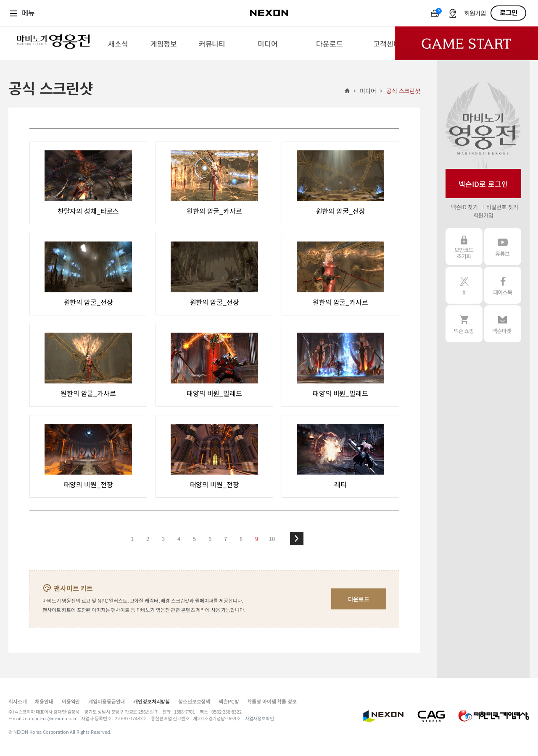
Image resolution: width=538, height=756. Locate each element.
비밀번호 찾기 (502, 207)
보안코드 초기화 (464, 247)
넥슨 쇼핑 (464, 324)
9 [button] (257, 539)
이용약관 (71, 701)
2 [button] (148, 539)
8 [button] (241, 539)
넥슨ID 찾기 (464, 207)
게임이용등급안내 (107, 701)
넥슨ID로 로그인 (483, 184)
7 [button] (225, 539)
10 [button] (272, 539)
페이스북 (503, 285)
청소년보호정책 (194, 701)
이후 (297, 538)
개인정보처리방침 (152, 701)
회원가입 (475, 14)
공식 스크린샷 (403, 91)
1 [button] (132, 539)
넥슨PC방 (229, 701)
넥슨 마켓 (503, 324)
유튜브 (503, 247)
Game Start (467, 43)
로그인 (509, 13)
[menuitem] (118, 43)
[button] (297, 538)
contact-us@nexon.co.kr (51, 718)
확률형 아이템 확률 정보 (272, 701)
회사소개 (17, 701)
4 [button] (179, 539)
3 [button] (163, 539)
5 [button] (194, 539)
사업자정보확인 (260, 718)
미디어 (368, 91)
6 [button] (210, 539)
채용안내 (44, 701)
